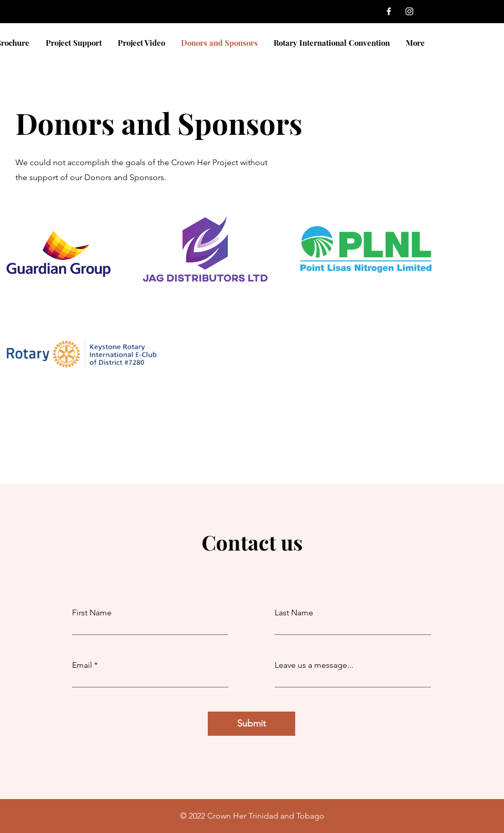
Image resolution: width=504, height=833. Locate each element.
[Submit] (251, 724)
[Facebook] (389, 11)
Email (82, 665)
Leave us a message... (314, 665)
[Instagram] (409, 11)
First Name (92, 613)
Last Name (294, 613)
